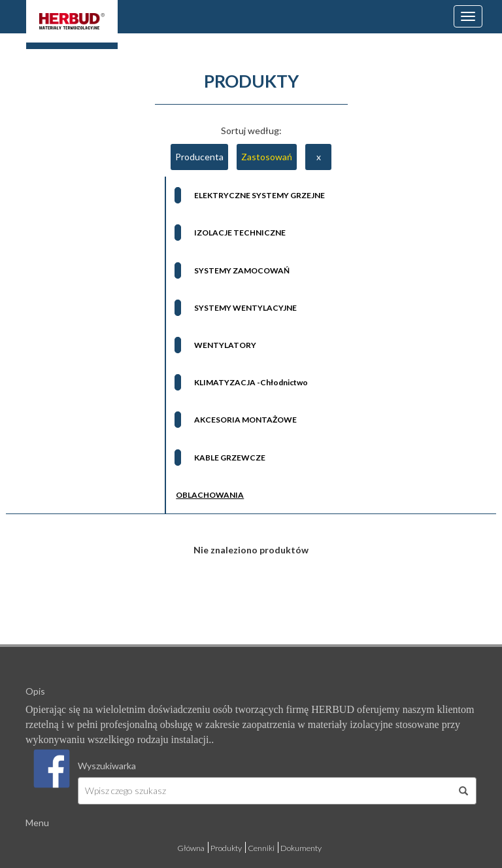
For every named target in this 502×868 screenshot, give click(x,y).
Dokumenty (301, 848)
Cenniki (261, 848)
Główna (191, 848)
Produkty (226, 848)
